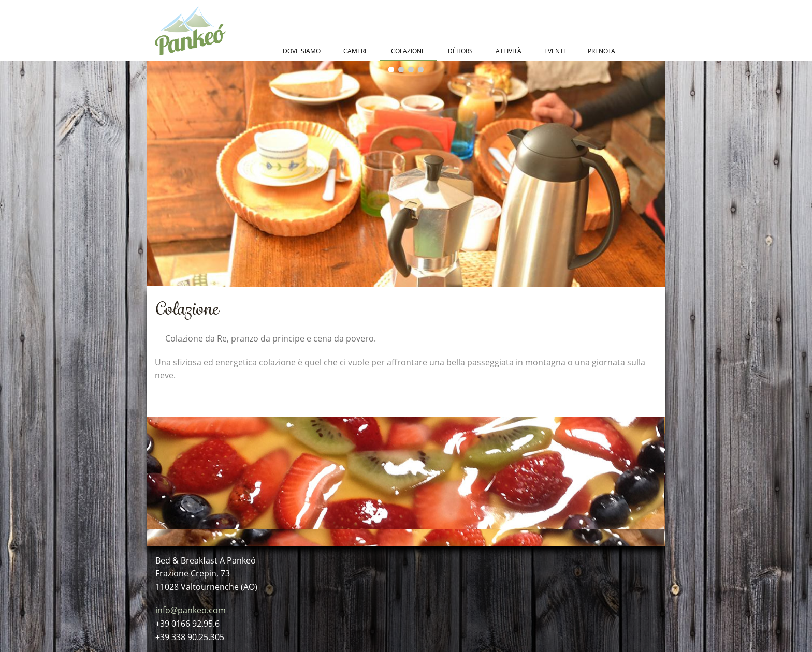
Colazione (408, 51)
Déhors (460, 51)
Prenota (601, 51)
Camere (356, 51)
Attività (509, 51)
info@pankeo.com (191, 610)
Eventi (555, 51)
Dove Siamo (302, 51)
